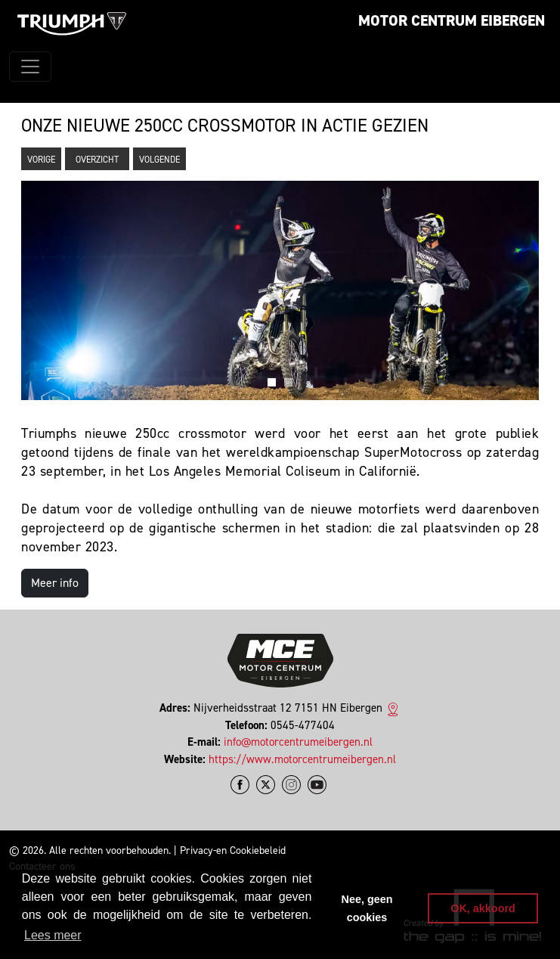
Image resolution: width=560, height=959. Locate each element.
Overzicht (97, 160)
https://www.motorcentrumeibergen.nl (302, 759)
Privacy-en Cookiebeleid (233, 850)
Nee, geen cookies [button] (367, 908)
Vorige (41, 160)
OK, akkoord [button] (483, 908)
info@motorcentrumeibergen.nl (298, 742)
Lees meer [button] (53, 935)
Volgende (159, 160)
